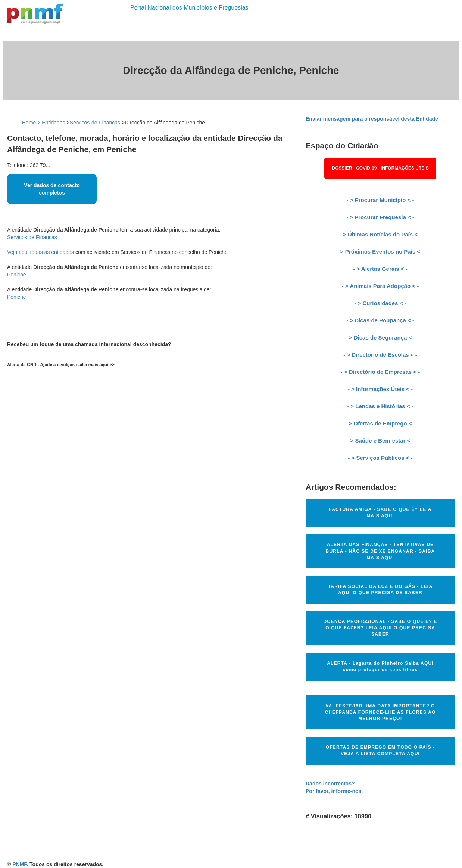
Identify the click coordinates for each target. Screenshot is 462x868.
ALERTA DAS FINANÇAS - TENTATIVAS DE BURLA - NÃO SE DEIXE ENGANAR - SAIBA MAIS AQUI (380, 551)
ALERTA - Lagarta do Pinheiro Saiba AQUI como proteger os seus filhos (380, 666)
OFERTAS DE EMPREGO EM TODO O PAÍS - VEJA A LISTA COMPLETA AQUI (380, 751)
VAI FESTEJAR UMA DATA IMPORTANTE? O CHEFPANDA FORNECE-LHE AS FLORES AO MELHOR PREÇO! (380, 712)
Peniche (17, 275)
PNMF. (20, 864)
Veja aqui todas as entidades (40, 252)
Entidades (53, 123)
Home (29, 123)
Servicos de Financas (32, 237)
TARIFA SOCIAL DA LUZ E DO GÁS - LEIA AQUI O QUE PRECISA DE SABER (380, 590)
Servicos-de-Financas (95, 123)
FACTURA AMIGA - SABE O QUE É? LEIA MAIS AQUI (380, 513)
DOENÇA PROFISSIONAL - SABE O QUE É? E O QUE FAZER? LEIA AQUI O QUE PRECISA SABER (380, 628)
